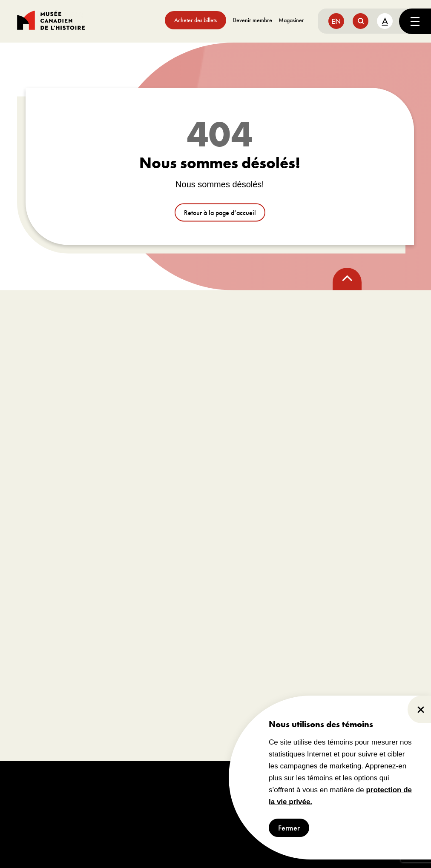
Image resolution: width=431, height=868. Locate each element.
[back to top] (347, 279)
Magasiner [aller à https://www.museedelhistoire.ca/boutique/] (291, 20)
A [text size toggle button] (385, 21)
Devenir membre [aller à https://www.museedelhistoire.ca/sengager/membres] (252, 20)
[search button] (361, 21)
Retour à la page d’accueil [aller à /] (220, 213)
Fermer (289, 828)
